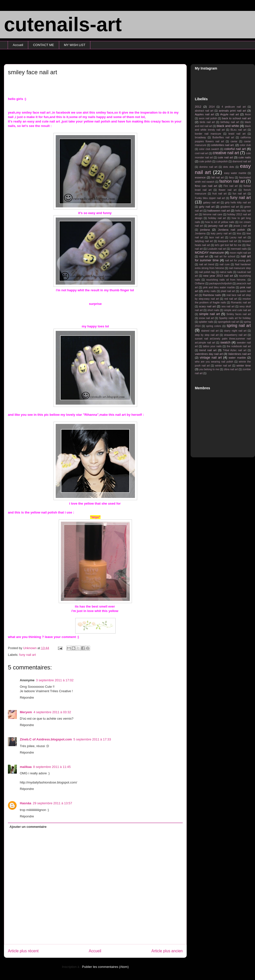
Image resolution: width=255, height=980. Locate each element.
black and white (228, 126)
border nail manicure (208, 134)
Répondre (27, 698)
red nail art (231, 299)
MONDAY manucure (209, 253)
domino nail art (208, 167)
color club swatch (209, 149)
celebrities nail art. (223, 145)
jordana (205, 230)
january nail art (218, 226)
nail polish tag (207, 272)
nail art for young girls (238, 260)
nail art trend (207, 264)
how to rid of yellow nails (220, 222)
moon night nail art (240, 253)
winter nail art (223, 366)
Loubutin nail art (217, 249)
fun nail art (240, 194)
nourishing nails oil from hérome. (226, 280)
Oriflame (200, 283)
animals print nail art (232, 110)
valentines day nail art (209, 354)
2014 (212, 107)
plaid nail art (228, 291)
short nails (213, 310)
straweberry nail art (235, 335)
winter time (244, 365)
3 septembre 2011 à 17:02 (55, 680)
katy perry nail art (221, 233)
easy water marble (235, 173)
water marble (237, 357)
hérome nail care (213, 214)
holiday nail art (217, 218)
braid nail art (237, 134)
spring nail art (239, 326)
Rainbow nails (212, 295)
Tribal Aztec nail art (235, 350)
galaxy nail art (211, 203)
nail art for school (225, 257)
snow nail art (206, 318)
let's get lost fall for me (228, 245)
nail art (204, 256)
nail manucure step (240, 268)
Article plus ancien (167, 951)
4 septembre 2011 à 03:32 (52, 712)
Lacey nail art (238, 237)
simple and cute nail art (237, 310)
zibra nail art (231, 369)
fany (231, 178)
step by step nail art (207, 335)
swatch (225, 342)
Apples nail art (204, 114)
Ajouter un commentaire (28, 827)
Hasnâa (25, 803)
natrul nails (226, 272)
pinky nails (210, 291)
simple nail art (209, 314)
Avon (248, 114)
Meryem (26, 712)
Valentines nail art (239, 354)
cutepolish (222, 161)
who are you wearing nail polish (214, 362)
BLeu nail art (238, 130)
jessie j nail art (242, 226)
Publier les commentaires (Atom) (105, 967)
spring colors (214, 326)
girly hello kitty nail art (238, 203)
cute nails (245, 157)
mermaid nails (239, 249)
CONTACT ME (43, 45)
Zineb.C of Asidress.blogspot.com (46, 739)
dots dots (229, 167)
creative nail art (226, 153)
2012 (198, 107)
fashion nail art (232, 181)
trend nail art (208, 350)
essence (200, 177)
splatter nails (206, 322)
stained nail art (210, 331)
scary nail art (207, 306)
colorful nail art (235, 149)
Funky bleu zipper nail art (210, 198)
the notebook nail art (239, 346)
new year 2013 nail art (218, 276)
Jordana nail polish (231, 230)
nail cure (225, 264)
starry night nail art (235, 331)
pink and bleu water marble (219, 287)
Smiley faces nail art (239, 314)
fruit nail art (219, 194)
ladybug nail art (204, 241)
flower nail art (228, 190)
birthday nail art (230, 122)
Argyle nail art (230, 114)
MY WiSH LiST (75, 45)
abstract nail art (204, 111)
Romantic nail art (241, 303)
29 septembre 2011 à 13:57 (52, 803)
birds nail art (207, 122)
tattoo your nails (212, 346)
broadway (200, 137)
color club (245, 145)
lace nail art (217, 237)
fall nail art (218, 178)
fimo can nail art (206, 186)
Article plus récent (23, 951)
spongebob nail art (229, 322)
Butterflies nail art (223, 137)
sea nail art (228, 306)
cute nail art (225, 157)
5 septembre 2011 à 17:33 (92, 739)
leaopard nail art (228, 241)
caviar (234, 141)
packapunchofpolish (221, 283)
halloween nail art (218, 210)
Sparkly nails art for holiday (235, 318)
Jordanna (200, 233)
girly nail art (207, 207)
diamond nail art (242, 161)
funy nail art (28, 655)
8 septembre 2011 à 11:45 (52, 767)
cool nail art (201, 153)
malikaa (26, 767)
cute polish (205, 161)
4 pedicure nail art (234, 107)
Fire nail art (231, 186)
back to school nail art (236, 118)
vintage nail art (211, 357)
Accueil (18, 45)
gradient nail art (230, 207)
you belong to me (209, 369)
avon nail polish (208, 118)
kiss (239, 233)
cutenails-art (63, 24)
